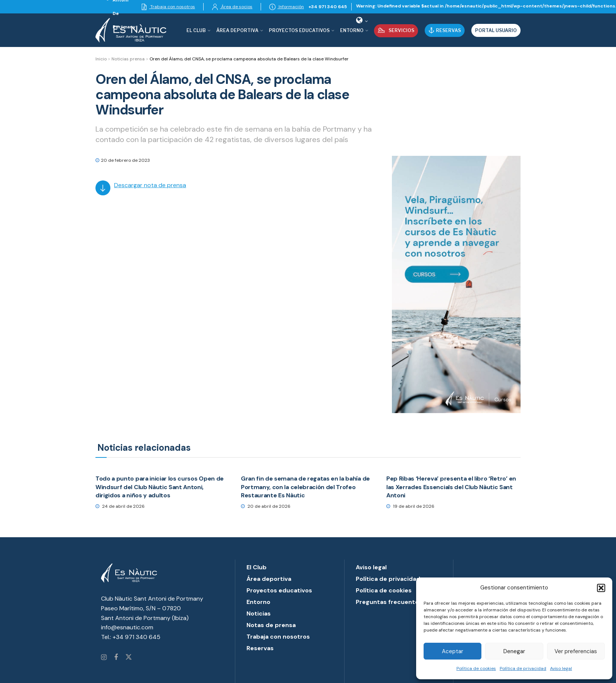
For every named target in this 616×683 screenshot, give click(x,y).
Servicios (396, 30)
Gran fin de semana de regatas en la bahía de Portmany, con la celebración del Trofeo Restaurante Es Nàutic (305, 487)
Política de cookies (476, 668)
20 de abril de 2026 (266, 506)
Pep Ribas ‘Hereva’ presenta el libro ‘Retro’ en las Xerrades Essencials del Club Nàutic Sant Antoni (451, 487)
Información (287, 7)
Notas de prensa (271, 625)
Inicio (101, 59)
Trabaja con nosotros (168, 7)
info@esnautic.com (127, 627)
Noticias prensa (128, 59)
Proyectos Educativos (299, 30)
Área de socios (232, 7)
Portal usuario (496, 30)
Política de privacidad (523, 668)
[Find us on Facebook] (116, 658)
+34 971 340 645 (328, 7)
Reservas (445, 30)
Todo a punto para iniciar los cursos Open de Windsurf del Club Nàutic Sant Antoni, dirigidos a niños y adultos (160, 487)
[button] (601, 588)
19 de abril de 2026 (410, 506)
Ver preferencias (576, 651)
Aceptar (452, 651)
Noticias (259, 613)
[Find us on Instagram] (104, 658)
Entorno (352, 30)
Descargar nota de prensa (150, 185)
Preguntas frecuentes (389, 602)
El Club (196, 30)
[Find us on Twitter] (129, 658)
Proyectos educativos (279, 590)
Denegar (514, 651)
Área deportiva (237, 30)
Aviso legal (561, 668)
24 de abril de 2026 (120, 506)
